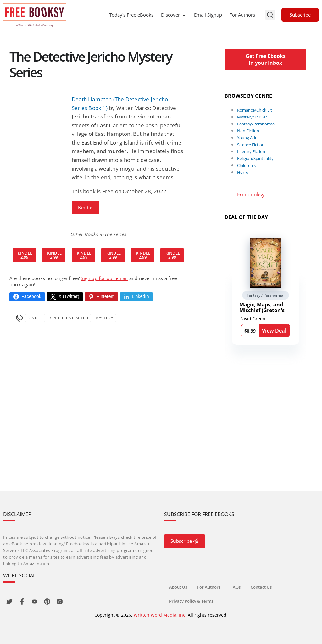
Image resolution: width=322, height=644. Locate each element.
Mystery (104, 318)
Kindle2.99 (25, 255)
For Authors (242, 15)
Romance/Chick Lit (255, 110)
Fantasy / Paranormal (266, 295)
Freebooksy (251, 195)
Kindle (85, 207)
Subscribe (300, 15)
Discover (174, 15)
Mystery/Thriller (252, 117)
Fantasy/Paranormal (256, 124)
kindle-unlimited (69, 318)
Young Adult (249, 138)
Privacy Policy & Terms (191, 601)
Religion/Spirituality (255, 158)
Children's (246, 165)
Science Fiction (251, 145)
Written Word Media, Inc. (160, 615)
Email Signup (208, 15)
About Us (178, 587)
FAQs (236, 587)
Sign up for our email (104, 278)
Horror (244, 172)
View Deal (274, 331)
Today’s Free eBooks (131, 15)
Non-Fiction (248, 131)
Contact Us (261, 587)
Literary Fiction (251, 151)
